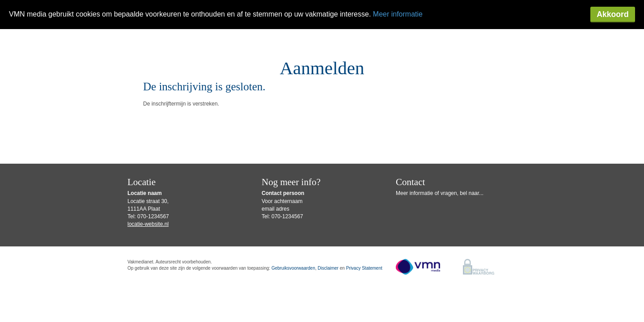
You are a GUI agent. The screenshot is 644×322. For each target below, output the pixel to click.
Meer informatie (398, 14)
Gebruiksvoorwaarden (293, 268)
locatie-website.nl (148, 224)
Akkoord (612, 14)
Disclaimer (328, 268)
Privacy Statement (364, 268)
